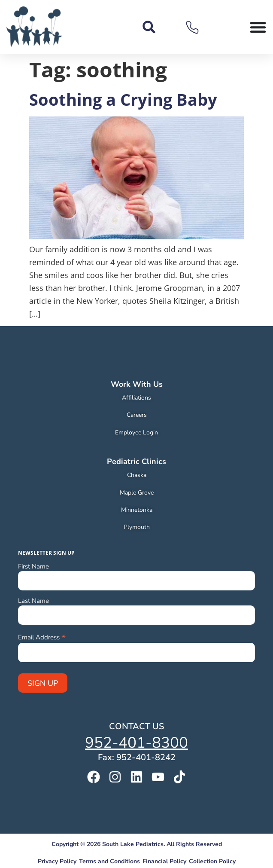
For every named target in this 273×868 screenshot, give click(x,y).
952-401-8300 (136, 743)
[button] (149, 27)
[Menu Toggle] (258, 27)
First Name (33, 567)
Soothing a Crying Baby (123, 99)
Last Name (33, 601)
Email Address (42, 637)
